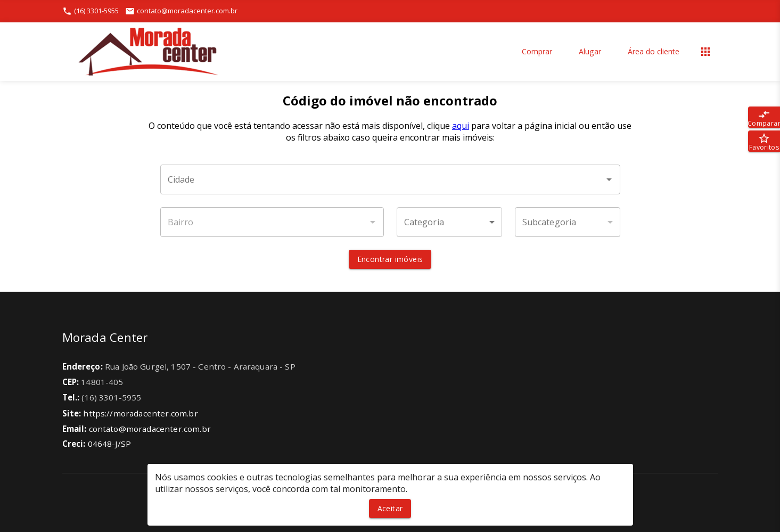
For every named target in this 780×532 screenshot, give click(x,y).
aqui (461, 126)
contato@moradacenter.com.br (150, 429)
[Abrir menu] (705, 52)
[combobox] (390, 179)
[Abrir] (609, 179)
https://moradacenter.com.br (140, 413)
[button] (449, 222)
